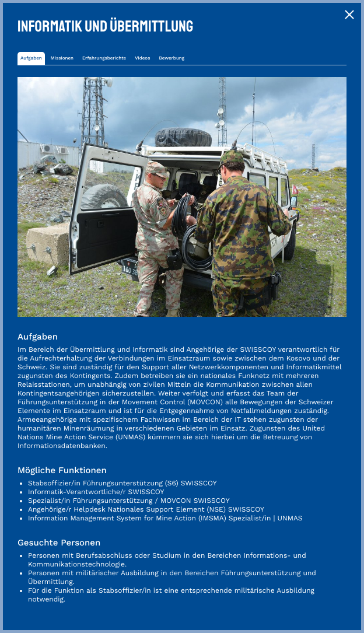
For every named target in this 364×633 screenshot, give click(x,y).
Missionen (62, 58)
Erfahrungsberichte (104, 58)
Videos (142, 58)
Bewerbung (171, 58)
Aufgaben (31, 58)
